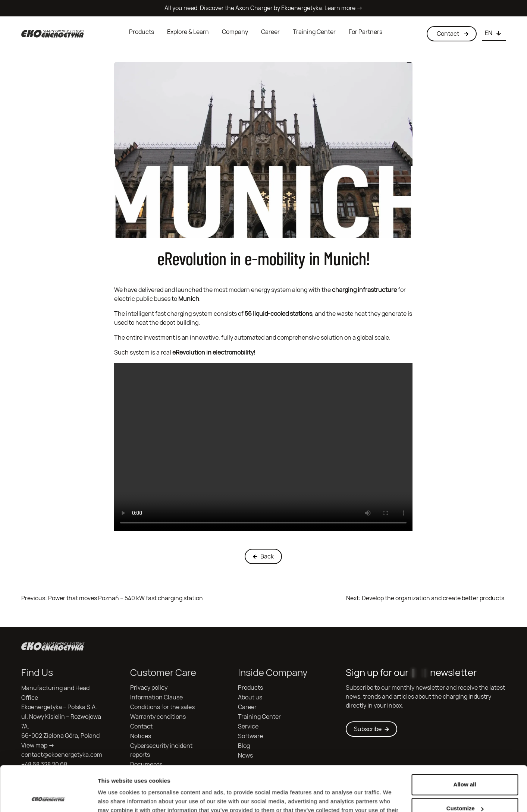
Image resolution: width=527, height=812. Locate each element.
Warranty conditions (158, 717)
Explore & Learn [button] (188, 32)
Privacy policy (149, 688)
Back (263, 556)
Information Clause (156, 697)
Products (142, 32)
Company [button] (235, 32)
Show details (115, 797)
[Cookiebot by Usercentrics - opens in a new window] (48, 797)
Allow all (465, 742)
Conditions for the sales (162, 707)
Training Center (314, 32)
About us (250, 697)
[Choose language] (494, 34)
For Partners (366, 32)
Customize (465, 766)
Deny (465, 790)
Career (270, 32)
